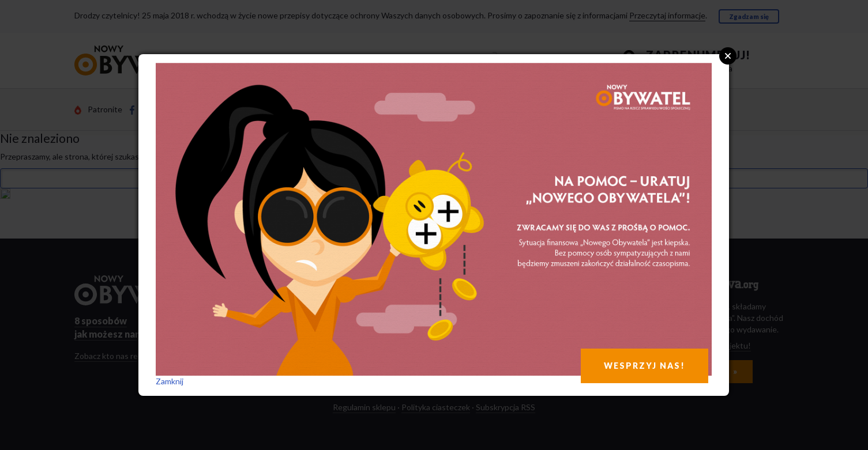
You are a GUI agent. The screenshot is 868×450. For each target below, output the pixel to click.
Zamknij (170, 381)
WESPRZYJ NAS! (645, 366)
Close (728, 56)
